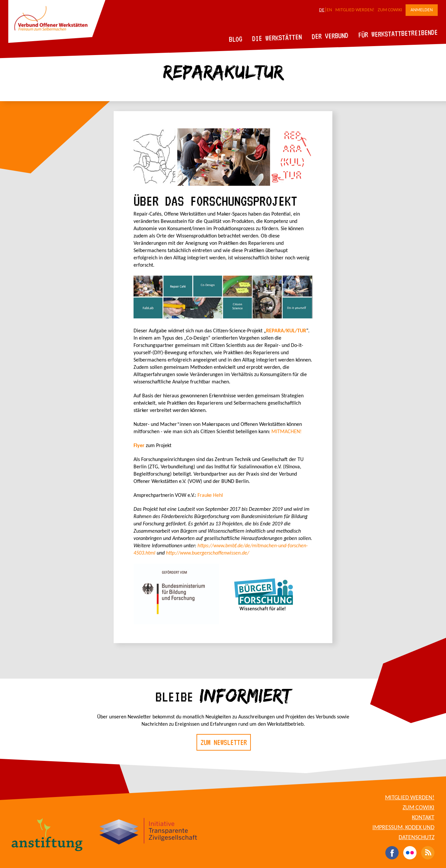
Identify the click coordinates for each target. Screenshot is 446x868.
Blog (236, 39)
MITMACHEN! (286, 432)
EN (329, 10)
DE (322, 10)
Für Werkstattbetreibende (398, 33)
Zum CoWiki (390, 10)
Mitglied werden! (355, 10)
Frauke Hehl (210, 496)
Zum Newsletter (224, 742)
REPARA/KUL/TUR (286, 331)
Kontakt (423, 818)
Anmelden (422, 10)
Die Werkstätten (277, 38)
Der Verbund (330, 36)
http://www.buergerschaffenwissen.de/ (208, 553)
